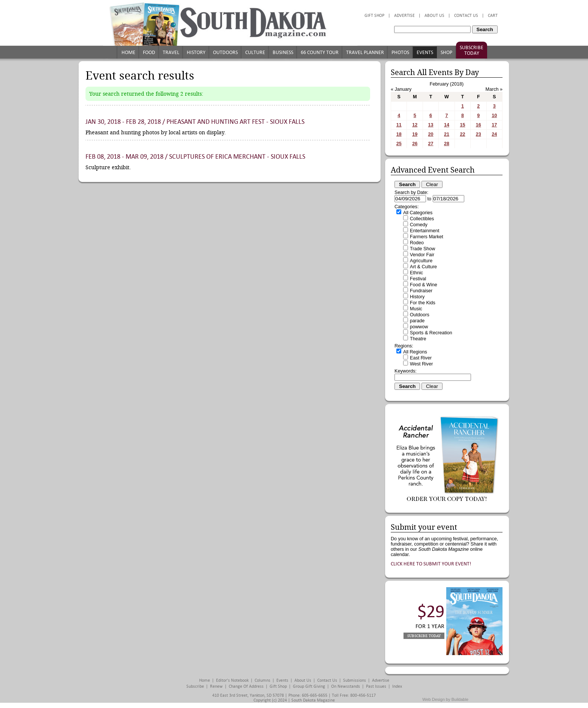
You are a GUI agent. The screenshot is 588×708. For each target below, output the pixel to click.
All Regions (415, 352)
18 (399, 134)
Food (149, 52)
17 (494, 125)
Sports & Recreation (431, 333)
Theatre (418, 339)
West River (421, 364)
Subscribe (195, 686)
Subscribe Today (472, 50)
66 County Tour (320, 52)
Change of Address (246, 686)
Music (416, 309)
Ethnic (416, 273)
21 (447, 134)
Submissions (355, 680)
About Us (434, 16)
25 (399, 144)
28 (447, 144)
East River (421, 358)
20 (431, 134)
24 (494, 134)
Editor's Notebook (232, 680)
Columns (262, 680)
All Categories (418, 213)
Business (283, 52)
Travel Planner (365, 52)
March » (494, 89)
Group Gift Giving (309, 686)
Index (397, 686)
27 (431, 144)
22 (462, 134)
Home (128, 52)
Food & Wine (424, 285)
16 (478, 125)
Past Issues (376, 686)
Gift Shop (374, 16)
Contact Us (466, 16)
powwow (419, 327)
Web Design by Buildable (445, 699)
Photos (400, 52)
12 (415, 125)
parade (417, 321)
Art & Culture (423, 267)
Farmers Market (427, 237)
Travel (171, 52)
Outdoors (225, 52)
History (196, 52)
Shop (446, 52)
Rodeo (417, 243)
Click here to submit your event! (431, 564)
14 (447, 125)
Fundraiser (421, 291)
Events (425, 52)
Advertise (404, 16)
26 (415, 144)
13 (431, 125)
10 (494, 116)
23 (478, 134)
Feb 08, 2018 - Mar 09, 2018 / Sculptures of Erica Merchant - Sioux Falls (195, 157)
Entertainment (424, 231)
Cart (493, 16)
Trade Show (422, 249)
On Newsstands (346, 686)
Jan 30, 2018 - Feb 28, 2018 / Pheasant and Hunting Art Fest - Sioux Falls (195, 122)
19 (415, 134)
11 (399, 125)
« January (401, 89)
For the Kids (423, 303)
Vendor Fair (422, 255)
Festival (418, 279)
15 (462, 125)
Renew (216, 686)
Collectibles (422, 219)
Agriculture (421, 261)
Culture (255, 52)
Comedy (419, 225)
